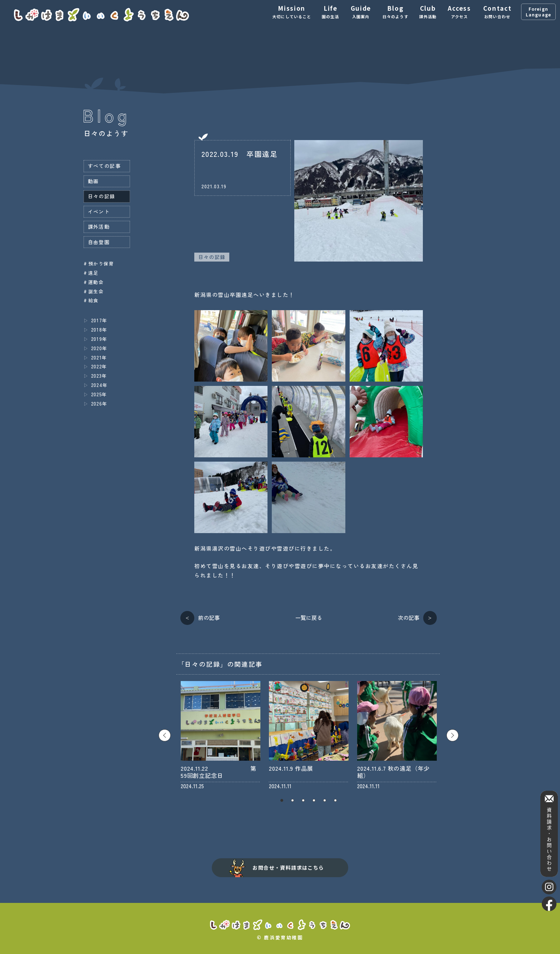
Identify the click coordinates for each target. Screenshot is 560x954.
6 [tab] (335, 800)
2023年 (99, 376)
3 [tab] (303, 800)
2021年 (99, 357)
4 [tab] (314, 800)
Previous (165, 735)
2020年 (99, 348)
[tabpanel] (221, 735)
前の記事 (209, 618)
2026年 (99, 404)
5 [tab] (325, 800)
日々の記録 (212, 257)
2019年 (99, 339)
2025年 (99, 394)
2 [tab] (292, 800)
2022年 (99, 366)
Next (452, 735)
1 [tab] (282, 800)
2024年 (99, 385)
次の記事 (409, 618)
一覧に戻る (309, 618)
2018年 (99, 330)
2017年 (99, 320)
